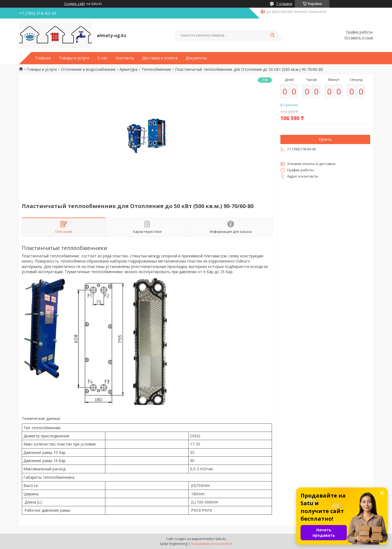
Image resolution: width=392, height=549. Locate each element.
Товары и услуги (74, 58)
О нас (102, 58)
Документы (196, 58)
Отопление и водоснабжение (88, 69)
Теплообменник (156, 69)
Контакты (125, 58)
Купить (325, 139)
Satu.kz (221, 539)
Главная (43, 58)
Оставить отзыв (359, 38)
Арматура (128, 69)
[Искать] (272, 35)
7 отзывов (284, 4)
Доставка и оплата (160, 58)
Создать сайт (74, 4)
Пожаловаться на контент (212, 544)
